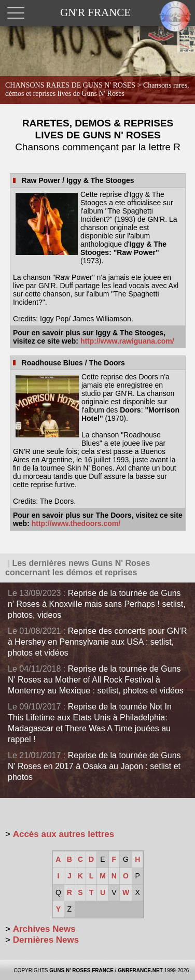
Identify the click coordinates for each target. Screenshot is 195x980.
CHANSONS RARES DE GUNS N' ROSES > (97, 89)
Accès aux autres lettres (64, 834)
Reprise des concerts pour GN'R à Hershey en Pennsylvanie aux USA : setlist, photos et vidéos (97, 642)
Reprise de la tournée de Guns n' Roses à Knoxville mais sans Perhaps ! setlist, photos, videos (97, 604)
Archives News (44, 929)
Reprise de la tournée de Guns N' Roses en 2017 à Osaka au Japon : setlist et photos (94, 766)
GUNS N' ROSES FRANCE (81, 970)
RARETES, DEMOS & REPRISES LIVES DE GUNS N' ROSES (98, 135)
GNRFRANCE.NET (140, 970)
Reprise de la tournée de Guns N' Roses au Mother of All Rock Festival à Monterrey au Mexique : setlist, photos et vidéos (96, 680)
